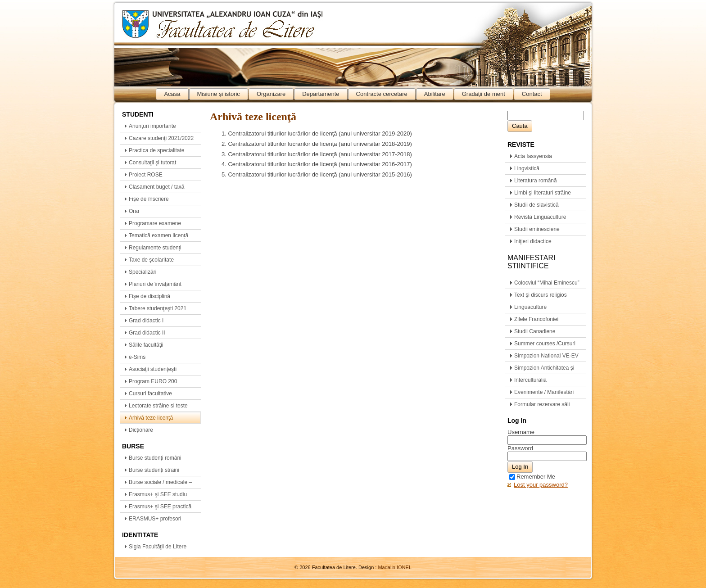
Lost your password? (541, 485)
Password (520, 448)
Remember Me (532, 477)
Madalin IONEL (395, 567)
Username (521, 432)
